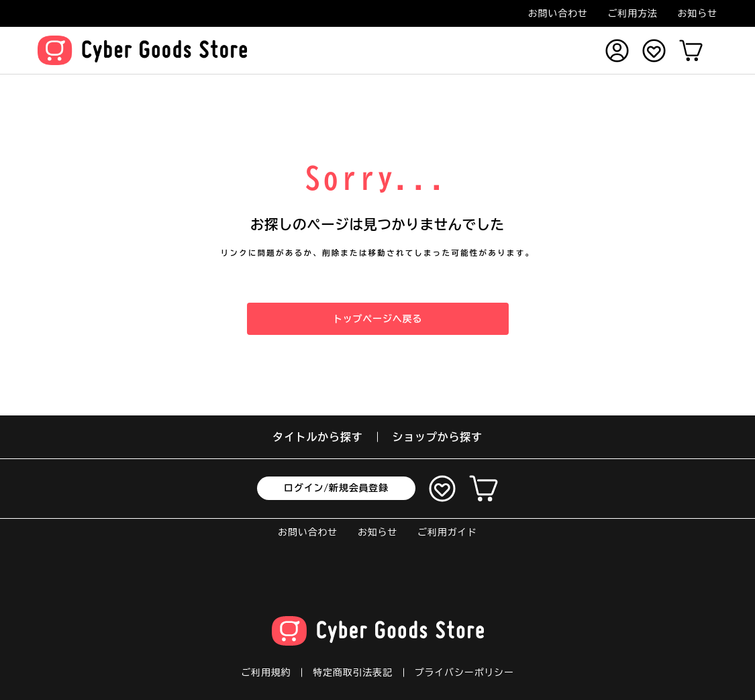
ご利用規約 (266, 672)
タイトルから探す (317, 437)
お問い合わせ (558, 13)
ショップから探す (438, 437)
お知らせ (698, 13)
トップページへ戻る (377, 319)
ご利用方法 (633, 13)
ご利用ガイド (447, 532)
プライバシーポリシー (464, 672)
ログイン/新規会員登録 (336, 488)
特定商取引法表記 (352, 672)
